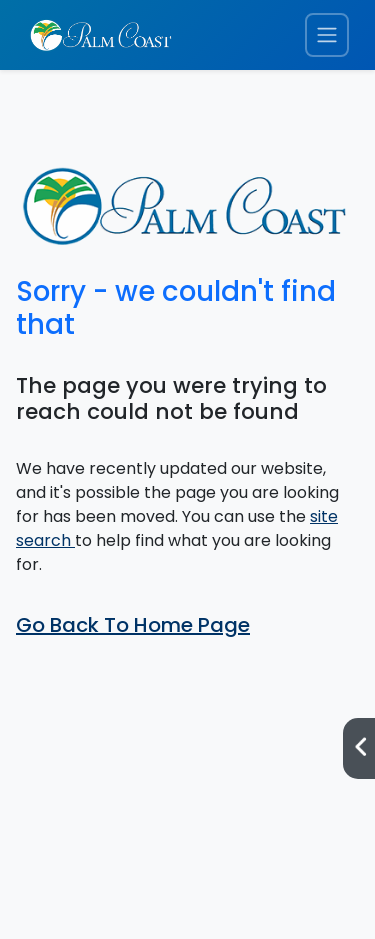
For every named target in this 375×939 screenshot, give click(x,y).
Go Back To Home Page (133, 625)
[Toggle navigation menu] (327, 35)
